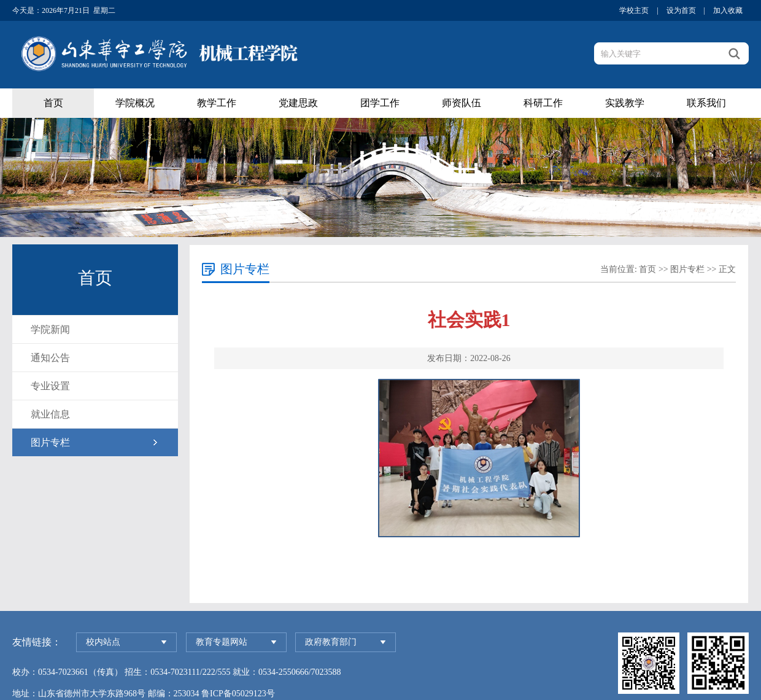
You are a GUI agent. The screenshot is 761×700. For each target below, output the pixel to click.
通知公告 (50, 358)
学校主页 (634, 10)
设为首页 (681, 10)
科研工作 (543, 103)
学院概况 (135, 103)
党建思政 (298, 103)
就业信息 (50, 414)
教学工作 (217, 103)
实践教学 (625, 103)
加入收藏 (728, 10)
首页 (53, 103)
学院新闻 (50, 329)
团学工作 (380, 103)
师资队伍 (462, 103)
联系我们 (706, 103)
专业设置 (50, 386)
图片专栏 (50, 442)
